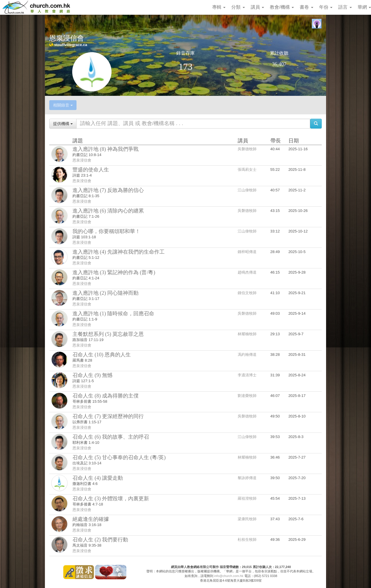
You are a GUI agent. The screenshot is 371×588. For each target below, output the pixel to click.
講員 (257, 7)
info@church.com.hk (229, 576)
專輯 (219, 7)
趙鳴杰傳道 (247, 272)
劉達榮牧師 (247, 396)
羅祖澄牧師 (247, 498)
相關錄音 (63, 105)
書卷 (306, 7)
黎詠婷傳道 (247, 478)
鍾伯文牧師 (247, 293)
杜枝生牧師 (247, 540)
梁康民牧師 (247, 519)
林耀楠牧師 (247, 334)
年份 (326, 7)
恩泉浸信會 (82, 160)
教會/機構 (282, 7)
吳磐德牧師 (247, 149)
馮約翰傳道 (247, 355)
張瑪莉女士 (247, 170)
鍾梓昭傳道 (247, 252)
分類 (238, 7)
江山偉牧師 (247, 190)
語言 (345, 7)
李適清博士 (247, 375)
